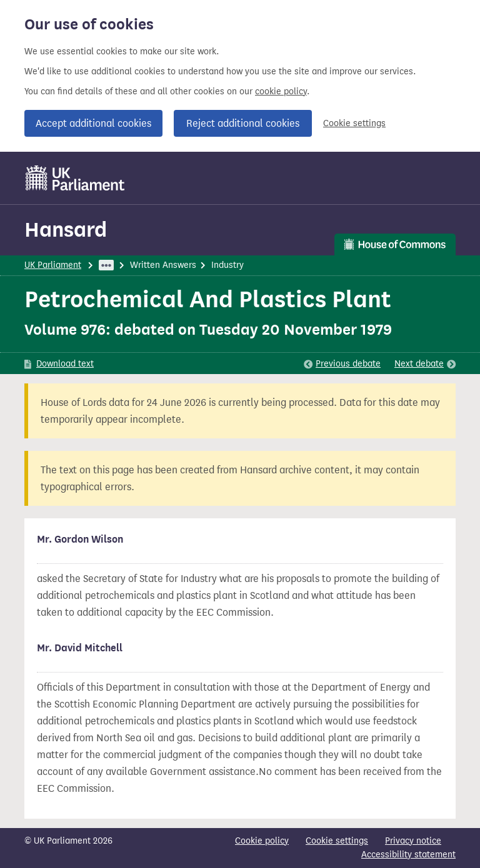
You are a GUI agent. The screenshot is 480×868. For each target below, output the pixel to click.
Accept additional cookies (93, 123)
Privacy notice (413, 841)
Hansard (66, 229)
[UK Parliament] (75, 178)
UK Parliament (53, 265)
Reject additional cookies (243, 123)
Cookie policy (262, 841)
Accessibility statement (408, 855)
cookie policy (281, 91)
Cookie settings (354, 123)
